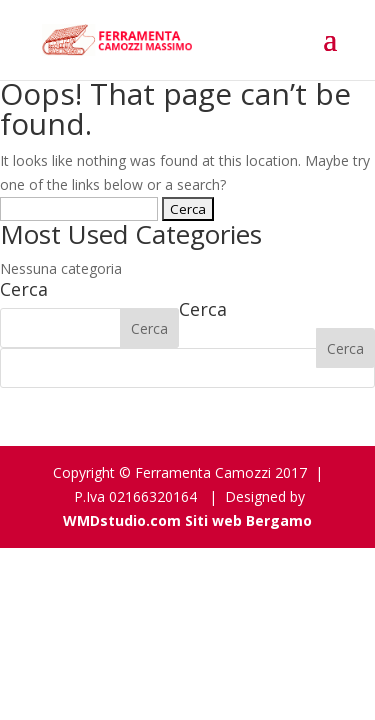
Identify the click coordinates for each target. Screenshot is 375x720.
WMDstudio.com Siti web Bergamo (187, 520)
